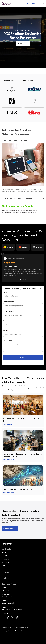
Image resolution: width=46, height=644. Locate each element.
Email (5, 330)
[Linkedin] (7, 617)
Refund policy (25, 631)
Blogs (3, 565)
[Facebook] (3, 617)
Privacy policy (6, 631)
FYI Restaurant (19, 259)
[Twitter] (16, 617)
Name (6, 292)
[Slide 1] (20, 279)
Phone (6, 321)
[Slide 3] (26, 279)
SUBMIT (23, 357)
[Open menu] (44, 4)
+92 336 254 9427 (8, 590)
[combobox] (23, 315)
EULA (16, 631)
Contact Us (5, 562)
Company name (8, 302)
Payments (5, 559)
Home (4, 552)
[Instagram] (12, 617)
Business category (9, 311)
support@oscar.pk (8, 603)
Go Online (5, 556)
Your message (8, 340)
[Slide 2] (23, 279)
